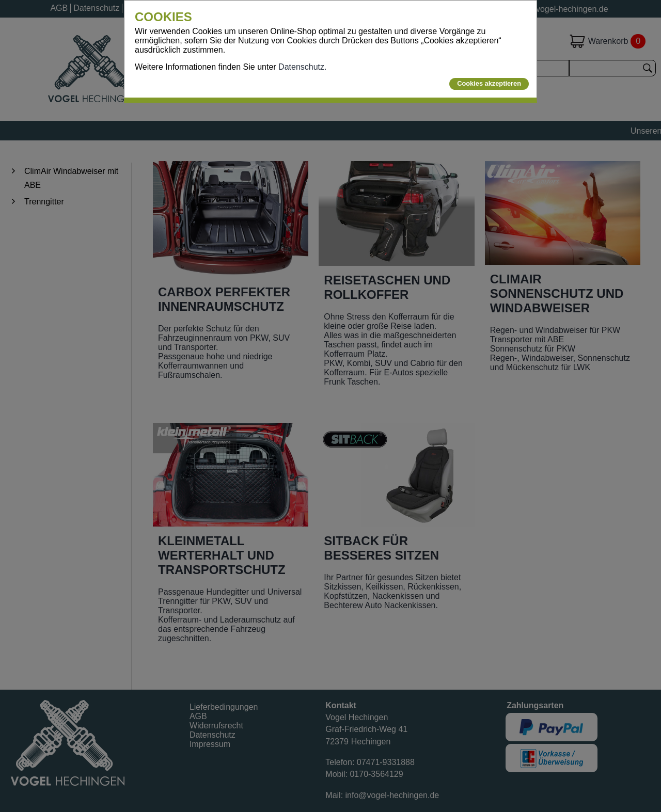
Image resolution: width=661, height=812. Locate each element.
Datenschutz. (302, 67)
